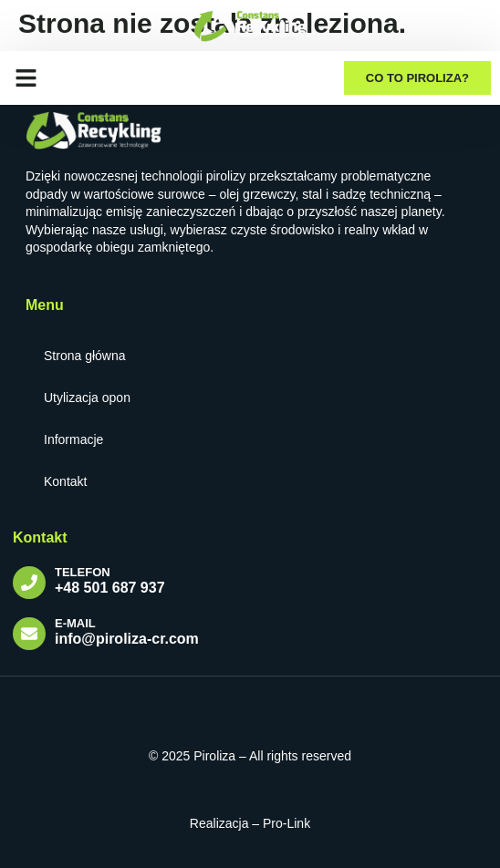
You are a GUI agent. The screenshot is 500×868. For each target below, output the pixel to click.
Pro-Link (286, 823)
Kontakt (65, 481)
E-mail (75, 623)
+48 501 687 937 (110, 588)
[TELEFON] (29, 583)
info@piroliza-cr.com (127, 639)
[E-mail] (29, 634)
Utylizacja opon (87, 398)
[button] (26, 77)
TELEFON (83, 572)
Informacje (73, 439)
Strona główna (85, 356)
